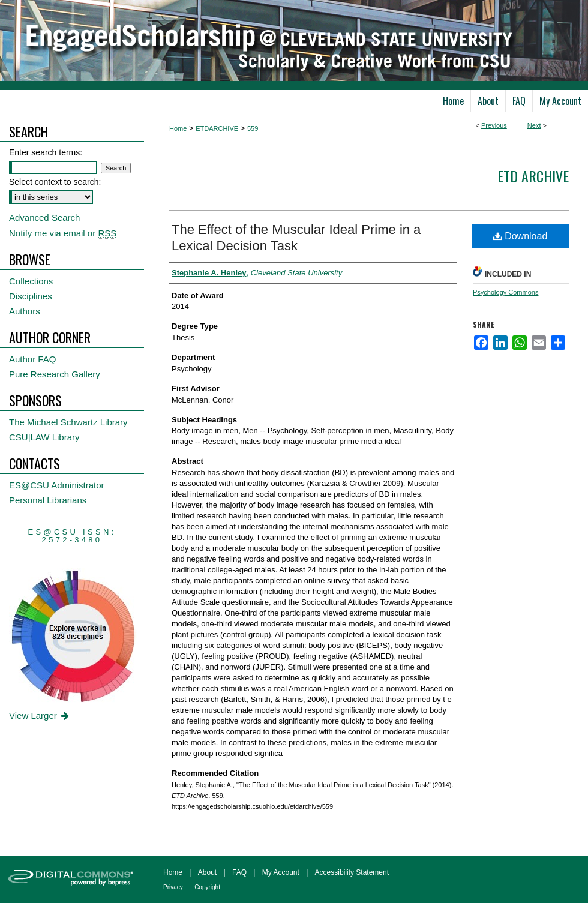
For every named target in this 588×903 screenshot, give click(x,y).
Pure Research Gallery (55, 374)
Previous (494, 125)
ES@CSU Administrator (57, 485)
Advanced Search (44, 217)
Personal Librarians (48, 500)
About (207, 872)
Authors (25, 311)
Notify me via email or (63, 233)
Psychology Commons (505, 292)
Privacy (173, 887)
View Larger (40, 715)
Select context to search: (55, 182)
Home (178, 128)
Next (534, 125)
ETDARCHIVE (217, 128)
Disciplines (31, 296)
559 (253, 128)
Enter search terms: (46, 152)
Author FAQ (32, 359)
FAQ (239, 872)
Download (520, 236)
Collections (31, 281)
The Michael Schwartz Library (68, 422)
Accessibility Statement (352, 872)
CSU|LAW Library (44, 437)
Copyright (207, 887)
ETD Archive (533, 176)
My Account (281, 872)
